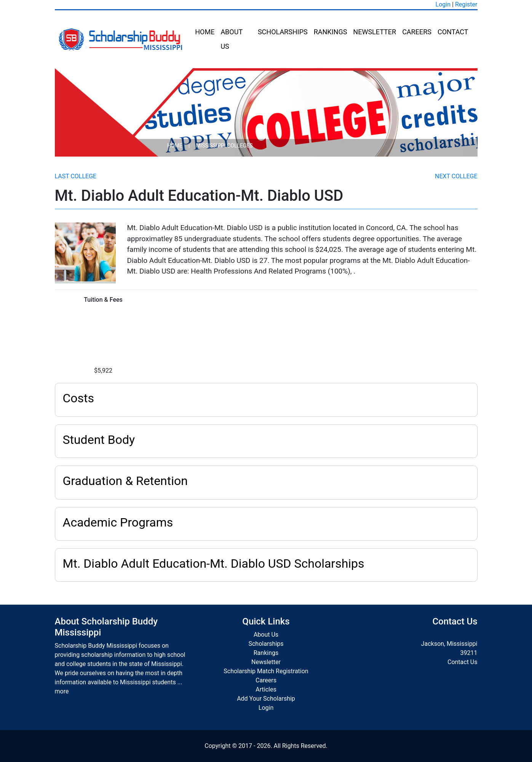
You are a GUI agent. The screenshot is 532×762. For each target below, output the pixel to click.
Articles (266, 689)
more (62, 691)
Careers (417, 32)
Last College (76, 176)
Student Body (99, 440)
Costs (79, 398)
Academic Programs (118, 522)
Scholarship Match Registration (266, 671)
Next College (456, 176)
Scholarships (283, 32)
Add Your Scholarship (266, 699)
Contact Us (463, 662)
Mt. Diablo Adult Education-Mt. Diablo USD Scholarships (214, 563)
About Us (231, 39)
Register (466, 4)
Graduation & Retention (125, 481)
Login (443, 4)
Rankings (331, 32)
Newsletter (375, 32)
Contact (453, 32)
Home (205, 32)
